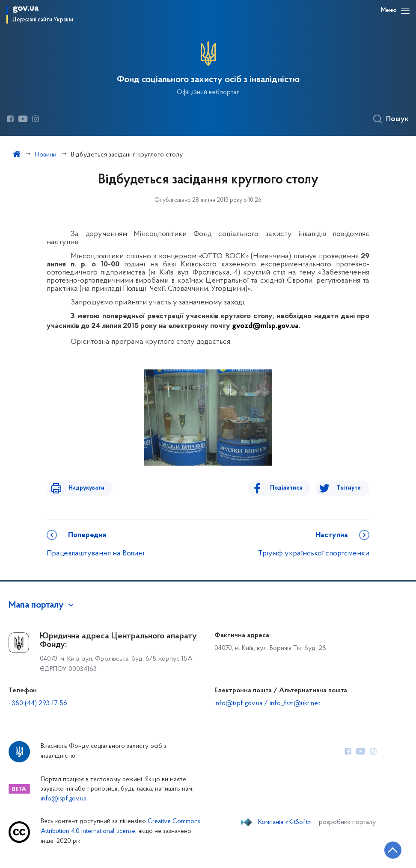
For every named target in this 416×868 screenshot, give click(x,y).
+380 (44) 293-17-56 (38, 703)
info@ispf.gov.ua (64, 799)
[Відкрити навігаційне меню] (405, 11)
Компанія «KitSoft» (285, 822)
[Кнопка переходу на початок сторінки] (384, 849)
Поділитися (291, 488)
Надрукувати (82, 488)
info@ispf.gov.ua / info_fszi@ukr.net (267, 703)
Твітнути (349, 488)
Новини (46, 155)
